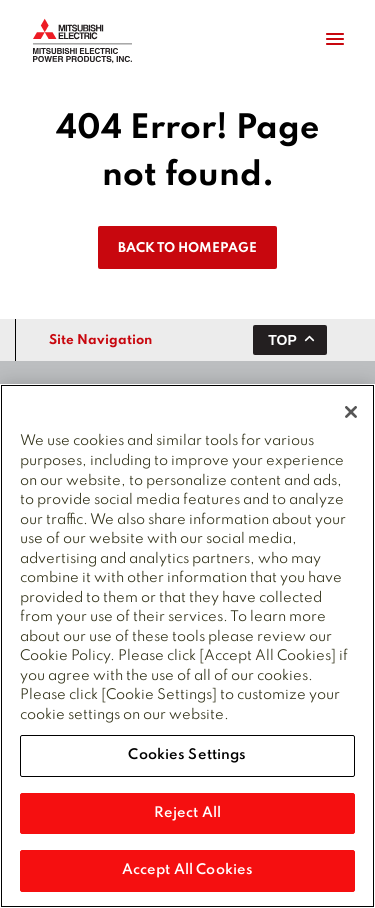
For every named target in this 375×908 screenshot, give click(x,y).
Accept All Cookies (187, 871)
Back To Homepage (187, 248)
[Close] (351, 413)
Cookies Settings (187, 756)
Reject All (187, 814)
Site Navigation (100, 340)
